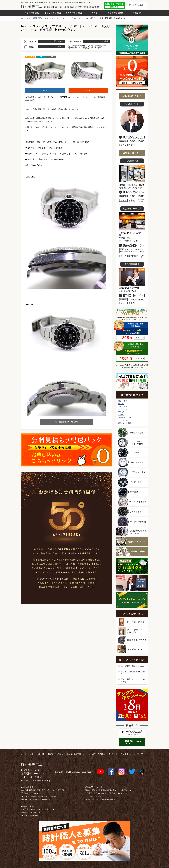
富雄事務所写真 (132, 277)
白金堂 (132, 732)
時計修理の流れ (32, 13)
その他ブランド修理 (132, 532)
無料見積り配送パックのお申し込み (67, 450)
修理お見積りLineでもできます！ (115, 5)
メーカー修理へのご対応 (95, 754)
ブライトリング (125, 418)
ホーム (24, 18)
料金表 (95, 13)
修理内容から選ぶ (74, 13)
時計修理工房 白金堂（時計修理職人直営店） (32, 6)
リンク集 (125, 754)
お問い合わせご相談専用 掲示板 (132, 583)
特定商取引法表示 (55, 754)
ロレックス (123, 401)
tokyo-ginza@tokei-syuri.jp (40, 799)
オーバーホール (125, 420)
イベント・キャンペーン (132, 600)
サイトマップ (137, 754)
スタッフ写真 (132, 121)
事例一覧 (139, 358)
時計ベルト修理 (125, 423)
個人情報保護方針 (74, 754)
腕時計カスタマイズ (132, 640)
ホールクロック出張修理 (132, 631)
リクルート (113, 754)
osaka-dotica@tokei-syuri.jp (104, 799)
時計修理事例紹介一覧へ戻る (67, 422)
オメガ (121, 404)
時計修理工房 (32, 764)
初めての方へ (132, 40)
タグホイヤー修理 (132, 472)
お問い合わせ (137, 5)
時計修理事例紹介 (116, 13)
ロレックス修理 (132, 433)
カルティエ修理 (132, 462)
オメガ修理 (132, 452)
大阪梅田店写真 (132, 221)
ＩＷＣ (121, 415)
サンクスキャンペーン (132, 705)
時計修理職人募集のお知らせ (133, 666)
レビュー (139, 338)
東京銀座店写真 (132, 173)
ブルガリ (122, 412)
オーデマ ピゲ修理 (132, 522)
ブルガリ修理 (132, 482)
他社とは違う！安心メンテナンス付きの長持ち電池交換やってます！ (132, 566)
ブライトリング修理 (132, 502)
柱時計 (132, 622)
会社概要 (41, 754)
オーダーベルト (132, 649)
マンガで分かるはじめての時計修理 (132, 381)
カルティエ (123, 406)
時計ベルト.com (132, 742)
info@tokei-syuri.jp (41, 781)
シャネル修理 (132, 512)
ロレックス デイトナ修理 (132, 443)
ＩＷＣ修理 (132, 492)
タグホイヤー (124, 409)
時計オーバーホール (132, 542)
